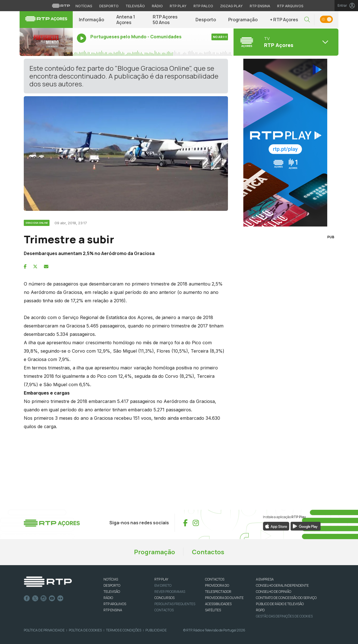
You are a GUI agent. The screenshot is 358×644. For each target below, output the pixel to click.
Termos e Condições (124, 630)
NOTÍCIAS (111, 579)
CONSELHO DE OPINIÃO (274, 592)
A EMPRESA (265, 579)
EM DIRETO (163, 585)
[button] (307, 20)
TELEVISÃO (112, 592)
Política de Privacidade (44, 630)
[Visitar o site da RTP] (61, 6)
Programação (243, 20)
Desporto (206, 20)
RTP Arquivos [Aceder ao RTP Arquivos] (290, 6)
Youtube (52, 598)
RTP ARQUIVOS (115, 604)
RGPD (260, 610)
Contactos (208, 552)
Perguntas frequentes (175, 604)
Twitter (35, 598)
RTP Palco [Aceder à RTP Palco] (203, 6)
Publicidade (156, 630)
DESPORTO (112, 585)
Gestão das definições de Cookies (284, 616)
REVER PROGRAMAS (170, 592)
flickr (60, 598)
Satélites (213, 610)
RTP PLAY (161, 579)
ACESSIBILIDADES (218, 604)
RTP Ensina (113, 610)
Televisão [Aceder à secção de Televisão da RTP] (135, 6)
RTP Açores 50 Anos (165, 20)
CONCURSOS (164, 598)
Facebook (27, 598)
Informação (91, 20)
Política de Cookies (85, 630)
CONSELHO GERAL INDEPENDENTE (282, 585)
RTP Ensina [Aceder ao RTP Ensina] (260, 6)
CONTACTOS (215, 579)
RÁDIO (108, 598)
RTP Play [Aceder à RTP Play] (178, 6)
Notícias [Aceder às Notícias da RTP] (84, 6)
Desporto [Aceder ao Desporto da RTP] (109, 6)
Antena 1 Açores (126, 20)
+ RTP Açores (284, 20)
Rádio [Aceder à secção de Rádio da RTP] (157, 6)
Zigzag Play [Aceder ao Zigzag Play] (231, 6)
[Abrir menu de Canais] (285, 42)
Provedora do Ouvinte (224, 598)
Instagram (44, 598)
